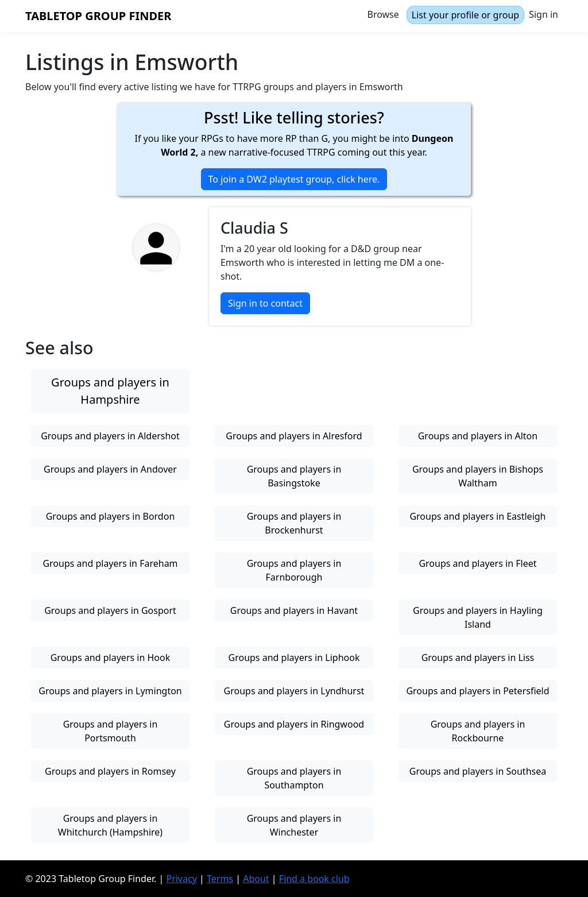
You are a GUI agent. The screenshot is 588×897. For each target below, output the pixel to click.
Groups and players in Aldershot (110, 436)
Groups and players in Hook (111, 658)
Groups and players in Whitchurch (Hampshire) (110, 825)
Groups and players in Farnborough (294, 570)
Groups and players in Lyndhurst (294, 691)
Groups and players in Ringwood (294, 724)
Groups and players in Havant (294, 610)
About (256, 879)
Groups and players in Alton (478, 436)
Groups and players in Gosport (110, 610)
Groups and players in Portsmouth (111, 731)
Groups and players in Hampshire (110, 391)
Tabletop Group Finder (98, 16)
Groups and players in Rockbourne (478, 731)
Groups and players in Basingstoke (294, 476)
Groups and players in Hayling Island (478, 617)
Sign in (543, 14)
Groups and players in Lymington (110, 691)
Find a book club (314, 879)
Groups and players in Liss (478, 658)
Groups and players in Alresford (294, 436)
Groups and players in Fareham (110, 563)
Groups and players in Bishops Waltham (478, 476)
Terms (220, 879)
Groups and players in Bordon (111, 516)
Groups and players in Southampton (294, 778)
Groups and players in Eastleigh (477, 516)
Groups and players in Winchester (294, 825)
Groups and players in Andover (110, 469)
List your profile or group (465, 15)
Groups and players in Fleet (477, 563)
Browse (383, 14)
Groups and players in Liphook (294, 658)
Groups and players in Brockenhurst (294, 523)
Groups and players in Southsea (478, 771)
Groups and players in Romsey (110, 771)
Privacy (181, 879)
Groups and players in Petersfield (477, 691)
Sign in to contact (265, 303)
